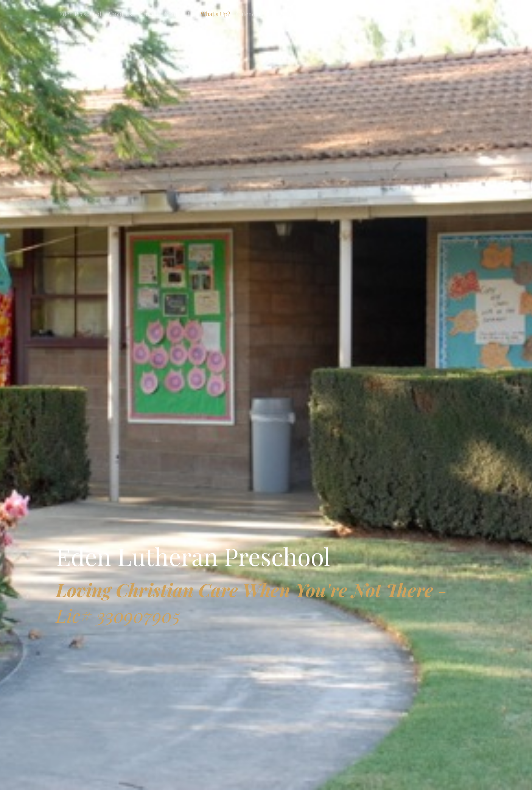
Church (148, 14)
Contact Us (179, 14)
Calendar (249, 14)
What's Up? (215, 14)
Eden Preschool (80, 14)
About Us (120, 14)
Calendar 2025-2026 (295, 14)
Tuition (338, 14)
